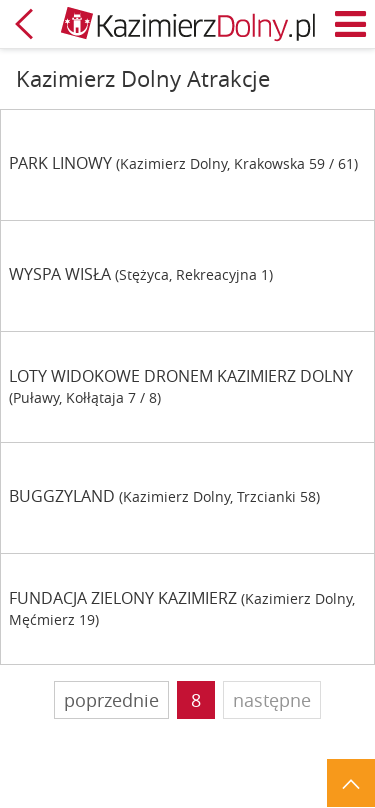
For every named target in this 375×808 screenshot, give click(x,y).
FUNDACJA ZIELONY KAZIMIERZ (123, 598)
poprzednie (111, 700)
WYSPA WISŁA (60, 274)
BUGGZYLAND (62, 496)
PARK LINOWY (60, 163)
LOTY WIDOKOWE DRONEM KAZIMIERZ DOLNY (181, 376)
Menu (351, 24)
